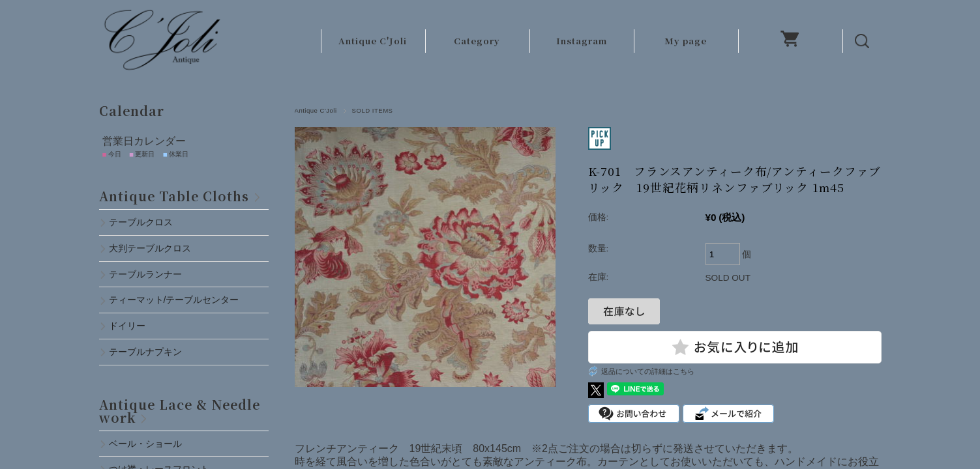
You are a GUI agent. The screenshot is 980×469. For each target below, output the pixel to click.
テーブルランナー (145, 274)
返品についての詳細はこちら (648, 371)
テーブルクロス (141, 222)
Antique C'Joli (373, 41)
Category (477, 41)
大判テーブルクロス (150, 248)
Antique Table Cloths (174, 196)
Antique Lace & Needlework (180, 411)
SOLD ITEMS (373, 110)
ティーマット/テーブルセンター (174, 300)
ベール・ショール (145, 444)
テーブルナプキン (150, 352)
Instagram (582, 41)
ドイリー (127, 326)
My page (686, 41)
